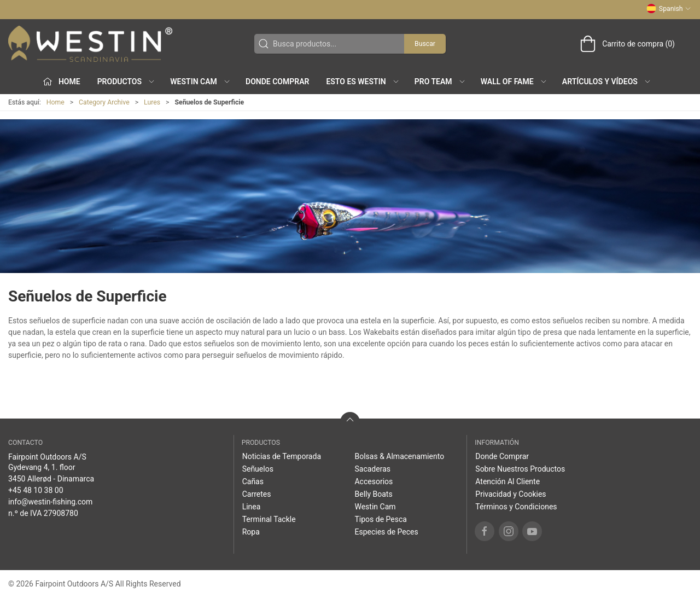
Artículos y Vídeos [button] (607, 82)
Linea (252, 507)
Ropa (251, 532)
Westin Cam (375, 507)
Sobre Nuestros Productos (520, 469)
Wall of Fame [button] (514, 82)
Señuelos (258, 469)
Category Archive (104, 102)
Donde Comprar (277, 82)
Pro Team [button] (440, 82)
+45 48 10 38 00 (36, 490)
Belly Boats (373, 494)
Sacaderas (372, 469)
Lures (152, 102)
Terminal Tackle (269, 519)
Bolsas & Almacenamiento (399, 456)
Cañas (253, 481)
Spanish (669, 9)
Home (56, 102)
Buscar (425, 44)
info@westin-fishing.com (50, 502)
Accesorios (374, 481)
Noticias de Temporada (282, 456)
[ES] (90, 44)
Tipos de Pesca (380, 519)
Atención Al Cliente (507, 481)
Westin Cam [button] (200, 82)
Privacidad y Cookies (511, 494)
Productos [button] (126, 82)
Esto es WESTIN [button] (363, 82)
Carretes (257, 494)
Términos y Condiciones (516, 507)
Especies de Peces (386, 532)
